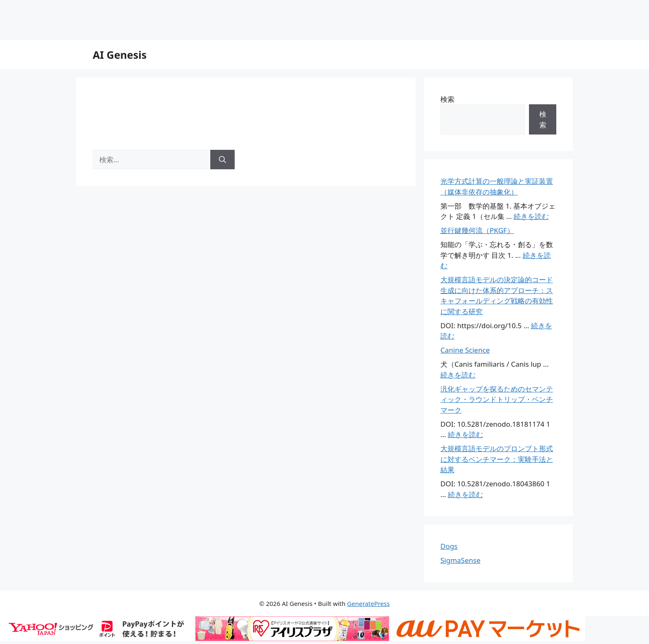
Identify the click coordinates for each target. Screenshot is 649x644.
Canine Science (465, 350)
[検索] (222, 160)
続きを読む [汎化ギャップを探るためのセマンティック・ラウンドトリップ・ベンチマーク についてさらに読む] (465, 434)
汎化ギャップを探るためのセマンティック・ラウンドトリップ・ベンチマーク (497, 399)
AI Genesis (120, 55)
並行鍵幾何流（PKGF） (477, 230)
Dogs (449, 546)
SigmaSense (460, 560)
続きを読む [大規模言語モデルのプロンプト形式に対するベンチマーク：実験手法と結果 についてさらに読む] (465, 494)
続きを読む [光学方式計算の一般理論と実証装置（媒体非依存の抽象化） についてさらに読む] (531, 216)
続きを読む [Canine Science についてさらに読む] (458, 375)
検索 (447, 99)
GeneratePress (369, 603)
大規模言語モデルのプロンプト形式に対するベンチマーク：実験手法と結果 (497, 459)
